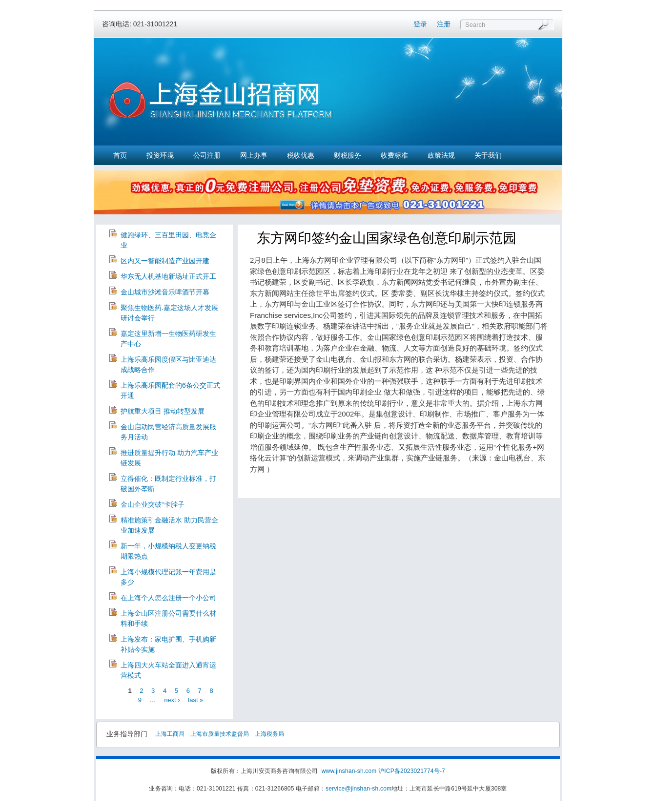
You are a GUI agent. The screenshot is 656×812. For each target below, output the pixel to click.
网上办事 (254, 155)
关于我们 (488, 155)
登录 (420, 24)
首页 (120, 155)
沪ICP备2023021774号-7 (412, 771)
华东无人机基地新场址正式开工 (168, 276)
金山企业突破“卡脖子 (153, 504)
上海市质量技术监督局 (220, 734)
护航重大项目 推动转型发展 (163, 411)
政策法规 (441, 155)
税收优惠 (301, 155)
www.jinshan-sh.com (350, 771)
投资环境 (160, 155)
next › (172, 700)
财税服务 (348, 155)
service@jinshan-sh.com (359, 789)
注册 (444, 24)
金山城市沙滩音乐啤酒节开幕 (165, 292)
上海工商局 (170, 734)
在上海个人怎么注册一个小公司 (168, 598)
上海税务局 (269, 734)
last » (195, 700)
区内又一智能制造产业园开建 (165, 261)
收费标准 (394, 155)
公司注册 (207, 155)
